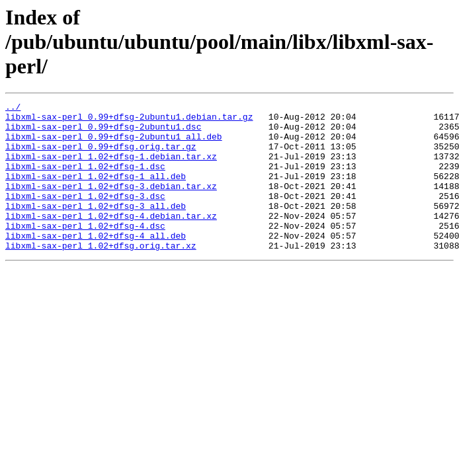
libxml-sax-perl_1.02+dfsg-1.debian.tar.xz (111, 168)
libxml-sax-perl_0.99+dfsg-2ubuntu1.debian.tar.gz (129, 120)
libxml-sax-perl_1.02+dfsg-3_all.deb (96, 227)
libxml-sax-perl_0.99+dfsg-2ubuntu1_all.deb (114, 144)
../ (13, 108)
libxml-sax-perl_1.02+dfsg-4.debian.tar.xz (111, 239)
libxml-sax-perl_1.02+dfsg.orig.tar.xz (101, 275)
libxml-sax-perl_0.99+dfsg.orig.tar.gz (101, 156)
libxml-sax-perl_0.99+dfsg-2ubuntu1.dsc (103, 132)
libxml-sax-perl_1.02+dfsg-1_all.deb (96, 192)
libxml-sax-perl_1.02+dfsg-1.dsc (85, 180)
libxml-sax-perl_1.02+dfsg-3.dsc (85, 216)
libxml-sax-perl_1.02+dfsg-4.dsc (85, 251)
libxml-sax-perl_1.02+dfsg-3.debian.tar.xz (111, 204)
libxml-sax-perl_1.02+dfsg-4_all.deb (96, 263)
